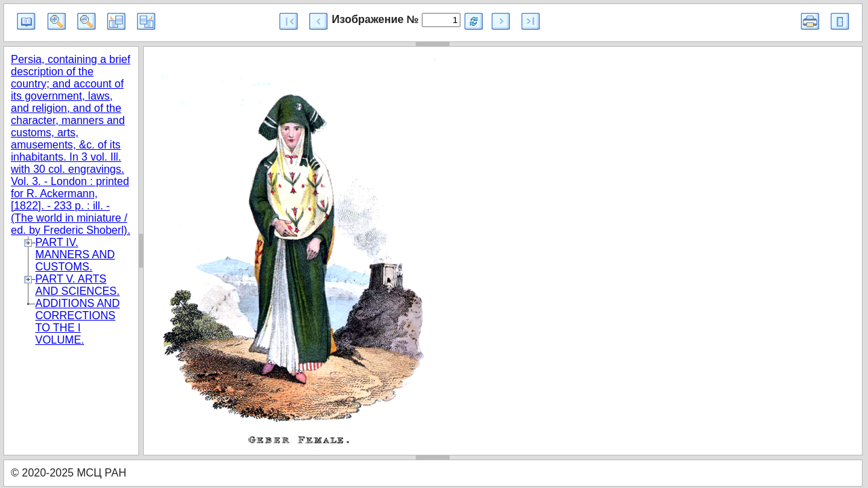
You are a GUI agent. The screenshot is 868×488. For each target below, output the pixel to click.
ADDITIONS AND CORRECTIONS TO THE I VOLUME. (77, 322)
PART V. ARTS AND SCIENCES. (77, 285)
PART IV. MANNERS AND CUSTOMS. (75, 255)
